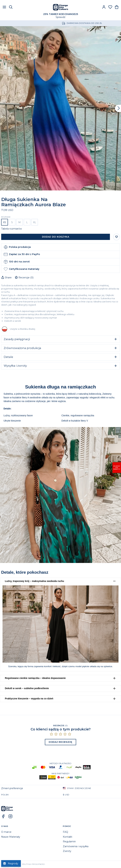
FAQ (65, 832)
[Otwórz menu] (4, 7)
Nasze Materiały (11, 837)
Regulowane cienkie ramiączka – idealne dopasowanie (35, 678)
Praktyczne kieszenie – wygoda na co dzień (29, 699)
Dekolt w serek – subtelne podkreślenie (27, 688)
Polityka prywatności (34, 864)
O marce (6, 832)
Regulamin (69, 841)
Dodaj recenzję (61, 742)
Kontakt (68, 837)
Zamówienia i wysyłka (76, 846)
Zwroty (67, 851)
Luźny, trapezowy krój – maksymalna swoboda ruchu (34, 581)
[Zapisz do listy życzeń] (116, 237)
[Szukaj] (11, 7)
